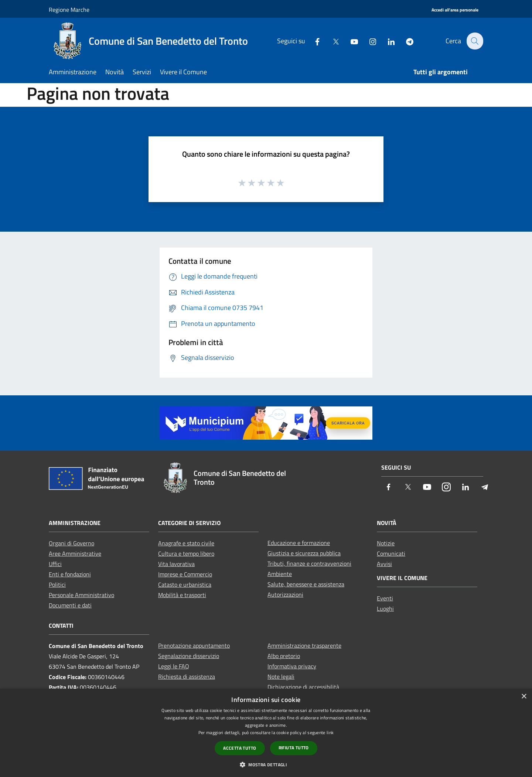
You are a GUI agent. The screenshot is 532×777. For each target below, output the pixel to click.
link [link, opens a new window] (330, 732)
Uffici (55, 564)
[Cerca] (474, 41)
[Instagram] (368, 41)
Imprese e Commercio (185, 574)
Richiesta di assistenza (187, 677)
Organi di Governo (71, 543)
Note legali (281, 677)
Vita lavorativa (176, 564)
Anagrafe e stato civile (186, 543)
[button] (266, 764)
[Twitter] (331, 41)
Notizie (386, 543)
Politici (57, 585)
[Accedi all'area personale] (455, 10)
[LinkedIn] (387, 41)
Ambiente (280, 574)
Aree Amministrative (75, 553)
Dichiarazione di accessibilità (303, 687)
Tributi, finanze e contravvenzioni (309, 563)
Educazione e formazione (299, 543)
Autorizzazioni (285, 594)
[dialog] (266, 733)
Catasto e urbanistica (185, 585)
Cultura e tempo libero (186, 553)
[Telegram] (405, 41)
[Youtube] (350, 41)
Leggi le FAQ (174, 666)
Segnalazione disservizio (189, 656)
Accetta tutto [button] (240, 748)
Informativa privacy (292, 666)
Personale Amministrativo (81, 595)
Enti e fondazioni (70, 574)
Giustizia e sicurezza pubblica (304, 553)
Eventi (385, 598)
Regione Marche (69, 10)
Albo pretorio (284, 656)
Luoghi (385, 609)
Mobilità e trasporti (182, 595)
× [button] (524, 697)
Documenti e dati (70, 605)
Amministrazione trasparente (304, 645)
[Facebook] (313, 41)
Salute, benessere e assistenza (306, 584)
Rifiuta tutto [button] (294, 748)
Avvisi (384, 564)
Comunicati (391, 553)
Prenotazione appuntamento (194, 645)
